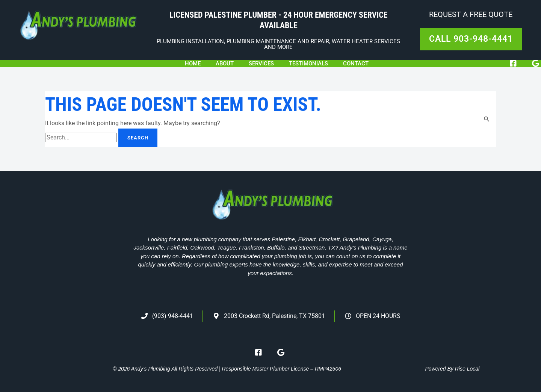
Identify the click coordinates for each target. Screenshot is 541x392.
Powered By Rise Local (452, 369)
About (225, 64)
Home (193, 64)
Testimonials (308, 64)
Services (261, 64)
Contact (356, 64)
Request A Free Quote (471, 14)
